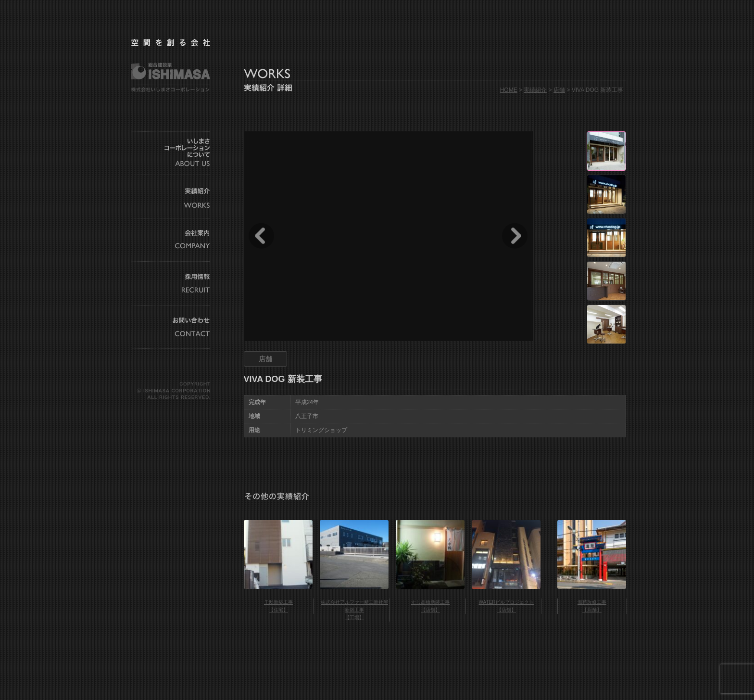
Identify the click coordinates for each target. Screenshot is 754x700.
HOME (509, 90)
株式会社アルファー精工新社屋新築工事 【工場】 (354, 610)
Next (515, 236)
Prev (261, 236)
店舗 (559, 90)
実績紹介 (535, 90)
